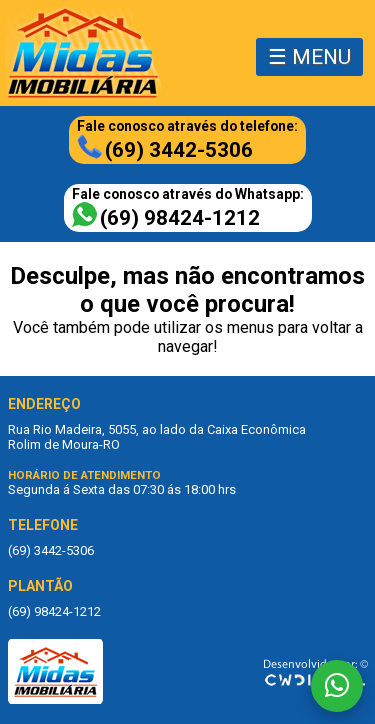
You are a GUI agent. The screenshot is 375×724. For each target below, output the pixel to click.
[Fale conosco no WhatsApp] (337, 686)
